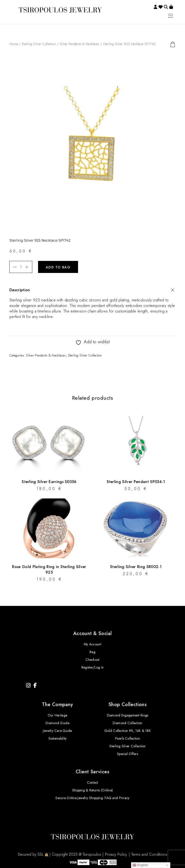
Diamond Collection (127, 723)
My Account (92, 644)
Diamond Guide (57, 723)
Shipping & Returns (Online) (93, 790)
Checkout (92, 660)
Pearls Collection (128, 738)
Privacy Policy (116, 854)
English (140, 865)
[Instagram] (28, 686)
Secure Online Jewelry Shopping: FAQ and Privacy (92, 798)
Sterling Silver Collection (39, 44)
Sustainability (58, 738)
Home (14, 44)
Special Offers (128, 754)
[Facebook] (35, 686)
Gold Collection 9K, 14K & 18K (128, 731)
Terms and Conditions (149, 854)
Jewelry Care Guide (57, 731)
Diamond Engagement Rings (128, 715)
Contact (93, 782)
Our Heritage (57, 715)
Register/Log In (92, 667)
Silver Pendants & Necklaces (80, 44)
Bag (92, 652)
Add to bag (58, 267)
